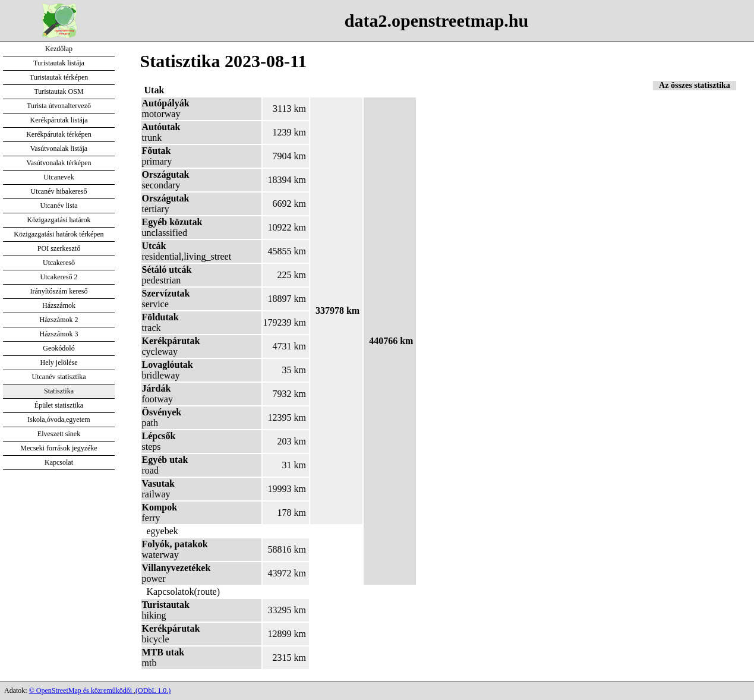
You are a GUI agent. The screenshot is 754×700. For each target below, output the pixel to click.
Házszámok (59, 305)
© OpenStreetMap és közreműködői (81, 690)
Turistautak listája (59, 63)
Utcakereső (59, 263)
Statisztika (59, 391)
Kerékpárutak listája (59, 120)
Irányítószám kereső (59, 291)
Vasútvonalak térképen (59, 163)
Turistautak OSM (59, 92)
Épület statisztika (59, 405)
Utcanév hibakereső (59, 191)
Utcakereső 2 (59, 277)
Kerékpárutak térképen (59, 134)
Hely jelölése (59, 362)
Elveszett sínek (59, 434)
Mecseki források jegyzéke (59, 448)
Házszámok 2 (59, 320)
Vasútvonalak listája (59, 149)
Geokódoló (59, 348)
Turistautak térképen (59, 77)
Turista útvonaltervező (59, 106)
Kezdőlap (59, 49)
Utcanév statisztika (59, 377)
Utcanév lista (59, 206)
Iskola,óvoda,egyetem (59, 420)
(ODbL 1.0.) (153, 690)
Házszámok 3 (59, 334)
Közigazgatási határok (59, 220)
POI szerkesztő (59, 248)
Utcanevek (59, 177)
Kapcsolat (59, 462)
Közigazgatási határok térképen (59, 234)
